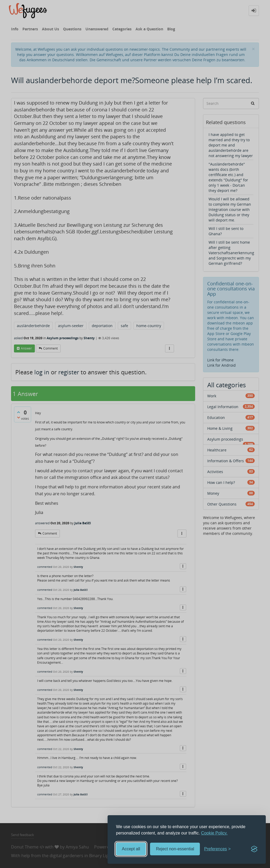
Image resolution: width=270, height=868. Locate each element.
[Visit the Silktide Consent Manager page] (254, 849)
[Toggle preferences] (217, 849)
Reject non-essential (175, 849)
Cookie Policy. (214, 833)
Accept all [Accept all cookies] (131, 849)
